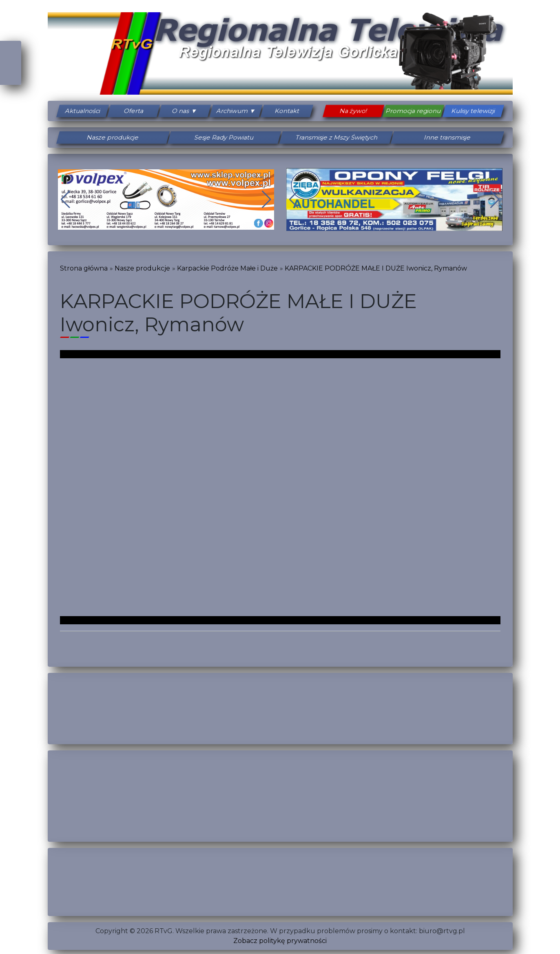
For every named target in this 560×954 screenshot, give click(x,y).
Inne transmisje (447, 138)
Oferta (134, 111)
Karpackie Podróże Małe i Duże (227, 268)
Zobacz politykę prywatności (280, 941)
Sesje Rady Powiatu (224, 138)
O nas (181, 111)
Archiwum (232, 111)
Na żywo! (353, 111)
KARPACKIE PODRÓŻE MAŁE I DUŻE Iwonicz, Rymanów (376, 268)
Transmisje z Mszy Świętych (336, 138)
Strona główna (84, 268)
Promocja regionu (413, 111)
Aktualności (83, 111)
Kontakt (287, 111)
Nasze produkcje (113, 138)
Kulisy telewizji (473, 111)
